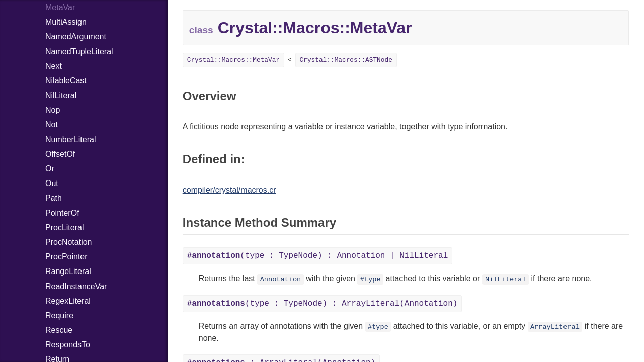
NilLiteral (61, 95)
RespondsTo (68, 345)
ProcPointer (66, 257)
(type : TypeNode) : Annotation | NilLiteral (318, 256)
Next (54, 66)
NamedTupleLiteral (79, 52)
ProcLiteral (64, 228)
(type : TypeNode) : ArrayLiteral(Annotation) (323, 304)
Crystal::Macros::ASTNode (346, 60)
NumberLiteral (70, 140)
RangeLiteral (68, 271)
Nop (53, 110)
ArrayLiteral (555, 327)
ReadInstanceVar (76, 286)
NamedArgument (76, 36)
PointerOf (62, 213)
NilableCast (66, 81)
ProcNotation (69, 242)
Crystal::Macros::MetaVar (233, 60)
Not (52, 124)
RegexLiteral (68, 301)
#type (371, 279)
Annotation (281, 279)
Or (50, 169)
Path (54, 198)
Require (59, 315)
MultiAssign (66, 22)
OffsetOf (60, 154)
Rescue (59, 330)
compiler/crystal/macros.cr (229, 190)
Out (52, 183)
